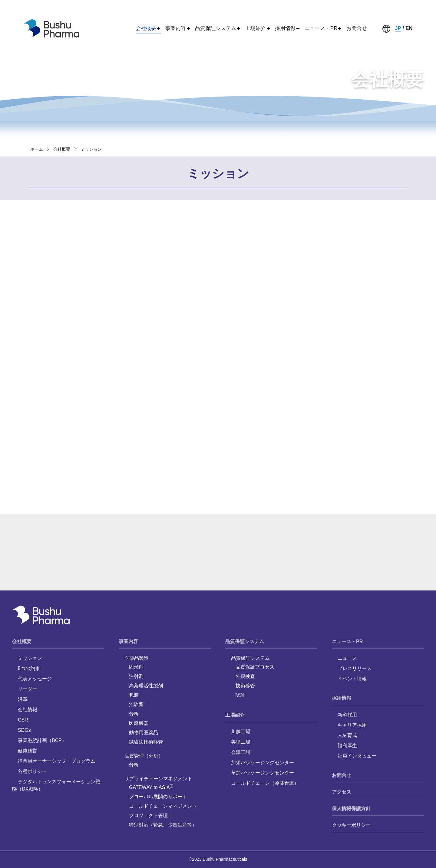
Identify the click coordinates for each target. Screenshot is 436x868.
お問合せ (357, 28)
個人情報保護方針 (351, 809)
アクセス (342, 792)
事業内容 (128, 641)
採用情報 (342, 698)
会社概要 (62, 149)
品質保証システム (245, 641)
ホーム (37, 149)
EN (409, 28)
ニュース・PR (347, 641)
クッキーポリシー (351, 825)
